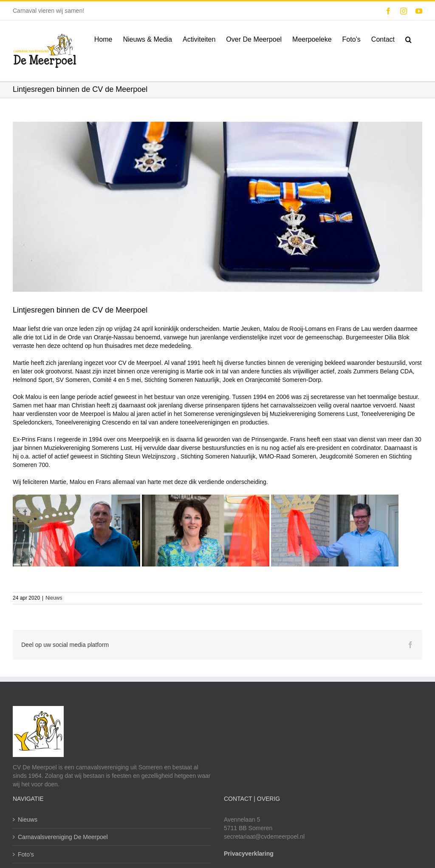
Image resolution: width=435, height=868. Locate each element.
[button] (408, 39)
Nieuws (54, 598)
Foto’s (26, 854)
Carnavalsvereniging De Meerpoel (63, 837)
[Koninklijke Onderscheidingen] (217, 211)
